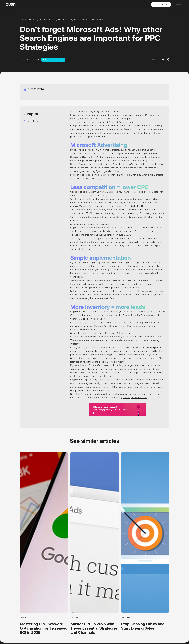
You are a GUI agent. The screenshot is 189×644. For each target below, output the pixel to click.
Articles (23, 19)
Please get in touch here (135, 398)
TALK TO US (161, 5)
